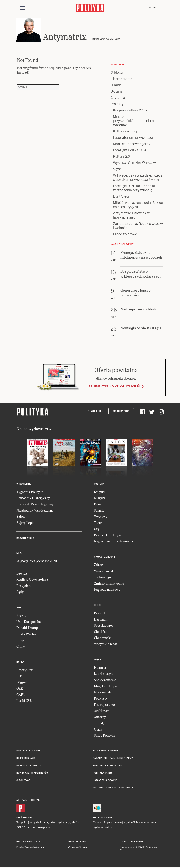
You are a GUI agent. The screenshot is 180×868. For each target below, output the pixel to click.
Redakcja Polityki (28, 751)
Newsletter (95, 412)
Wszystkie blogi (106, 645)
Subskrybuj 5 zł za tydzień (114, 387)
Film (97, 505)
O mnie (116, 86)
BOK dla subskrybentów (33, 774)
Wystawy (101, 517)
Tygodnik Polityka (30, 492)
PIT (19, 677)
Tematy (99, 723)
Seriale (99, 511)
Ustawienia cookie (105, 781)
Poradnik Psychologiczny (35, 505)
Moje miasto (103, 693)
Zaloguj (154, 8)
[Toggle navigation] (22, 8)
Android (28, 818)
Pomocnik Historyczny (33, 499)
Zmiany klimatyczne (109, 584)
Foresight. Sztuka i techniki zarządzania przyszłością (134, 189)
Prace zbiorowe (125, 235)
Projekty (117, 105)
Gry (97, 530)
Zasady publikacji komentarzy (113, 759)
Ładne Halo (39, 848)
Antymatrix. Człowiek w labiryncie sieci (131, 216)
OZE (20, 689)
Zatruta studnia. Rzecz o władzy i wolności (138, 226)
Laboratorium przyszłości (133, 138)
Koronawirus (25, 539)
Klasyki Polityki (106, 687)
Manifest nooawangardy (132, 145)
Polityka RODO (102, 774)
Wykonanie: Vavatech (78, 848)
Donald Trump (27, 628)
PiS (19, 568)
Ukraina (117, 92)
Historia (100, 668)
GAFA (21, 695)
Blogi (98, 606)
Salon (21, 517)
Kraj (19, 554)
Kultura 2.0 (122, 157)
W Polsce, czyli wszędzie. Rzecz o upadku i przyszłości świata (138, 178)
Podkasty (101, 699)
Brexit (21, 616)
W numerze (24, 485)
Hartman (101, 620)
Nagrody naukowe (107, 590)
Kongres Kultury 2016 (130, 111)
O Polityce (23, 781)
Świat (20, 608)
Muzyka (100, 499)
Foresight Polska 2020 (130, 151)
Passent (100, 614)
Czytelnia (118, 98)
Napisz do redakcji (29, 766)
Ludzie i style (104, 674)
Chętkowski (103, 638)
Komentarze (123, 79)
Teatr (98, 523)
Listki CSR (24, 701)
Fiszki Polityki (102, 818)
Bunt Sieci (121, 197)
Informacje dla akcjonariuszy (113, 789)
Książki (116, 170)
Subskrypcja (121, 412)
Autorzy (100, 717)
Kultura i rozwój (125, 132)
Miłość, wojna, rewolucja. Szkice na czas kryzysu (138, 205)
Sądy (20, 592)
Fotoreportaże (104, 705)
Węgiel (22, 683)
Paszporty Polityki (108, 536)
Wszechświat (104, 571)
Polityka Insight (78, 842)
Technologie (103, 578)
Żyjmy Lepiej (26, 523)
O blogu (117, 73)
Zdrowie (100, 565)
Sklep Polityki (104, 736)
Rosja (20, 641)
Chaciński (101, 632)
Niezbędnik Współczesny (35, 511)
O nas (98, 730)
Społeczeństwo (105, 680)
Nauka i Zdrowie (105, 558)
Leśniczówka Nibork (132, 842)
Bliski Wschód (27, 634)
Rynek (20, 663)
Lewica (22, 574)
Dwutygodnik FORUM (28, 842)
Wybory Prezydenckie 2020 (37, 562)
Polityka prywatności (108, 766)
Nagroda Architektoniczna (113, 542)
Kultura (99, 485)
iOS (19, 818)
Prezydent (24, 586)
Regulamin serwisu (105, 751)
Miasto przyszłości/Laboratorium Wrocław (133, 121)
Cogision (29, 848)
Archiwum (102, 711)
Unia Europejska (29, 622)
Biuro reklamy (26, 759)
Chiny (21, 647)
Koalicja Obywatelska (32, 580)
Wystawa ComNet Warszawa (135, 163)
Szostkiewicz (104, 626)
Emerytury (25, 670)
